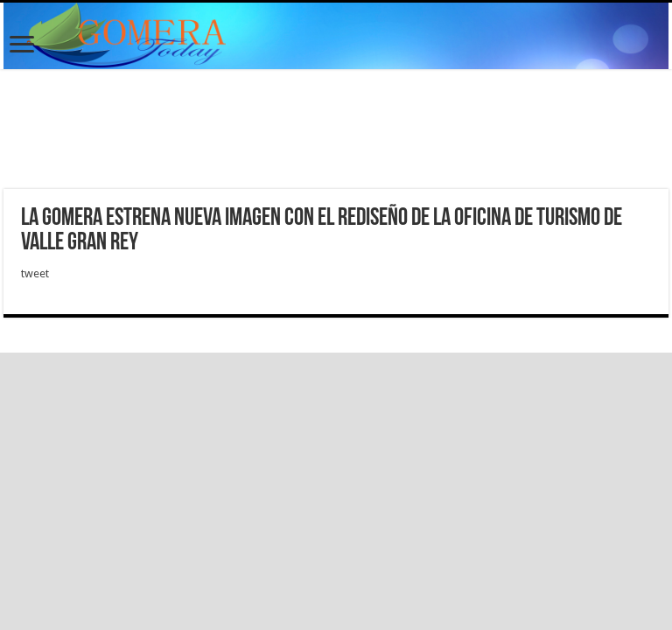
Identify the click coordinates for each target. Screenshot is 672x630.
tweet (35, 273)
